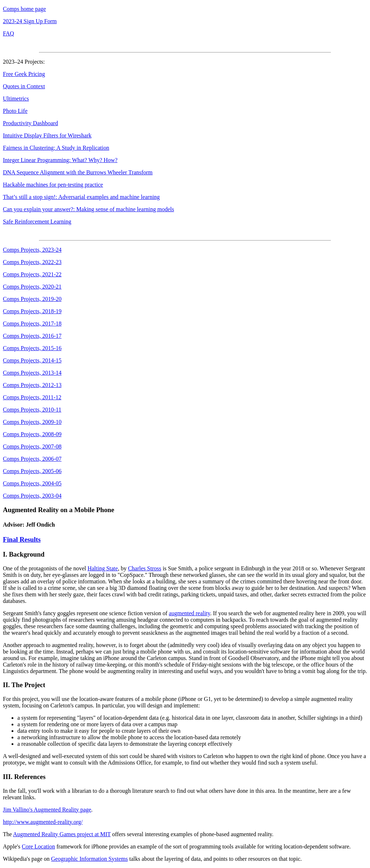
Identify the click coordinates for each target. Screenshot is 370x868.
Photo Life (15, 111)
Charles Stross (145, 568)
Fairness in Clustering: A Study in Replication (56, 148)
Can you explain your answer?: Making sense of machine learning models (89, 209)
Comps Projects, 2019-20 (32, 299)
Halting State (103, 568)
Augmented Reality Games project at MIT (62, 834)
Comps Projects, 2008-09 (32, 434)
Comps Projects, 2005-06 (32, 471)
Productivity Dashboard (30, 123)
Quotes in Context (24, 86)
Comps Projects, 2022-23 (32, 262)
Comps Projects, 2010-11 (32, 410)
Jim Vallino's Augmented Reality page (47, 810)
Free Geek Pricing (24, 74)
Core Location (38, 846)
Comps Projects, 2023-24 (32, 250)
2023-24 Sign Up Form (30, 21)
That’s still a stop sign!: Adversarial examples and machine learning (81, 197)
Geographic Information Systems (89, 859)
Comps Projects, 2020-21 (32, 287)
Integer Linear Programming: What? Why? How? (60, 160)
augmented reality (189, 613)
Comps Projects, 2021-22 (32, 274)
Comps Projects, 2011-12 (32, 397)
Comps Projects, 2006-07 (32, 459)
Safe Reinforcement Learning (37, 222)
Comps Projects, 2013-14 (32, 373)
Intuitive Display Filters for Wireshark (47, 135)
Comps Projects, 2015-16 (32, 348)
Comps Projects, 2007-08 (32, 446)
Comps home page (24, 9)
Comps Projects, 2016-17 (32, 336)
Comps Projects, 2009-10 (32, 422)
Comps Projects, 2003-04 (32, 496)
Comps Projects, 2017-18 (32, 324)
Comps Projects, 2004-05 (32, 483)
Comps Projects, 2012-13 (32, 385)
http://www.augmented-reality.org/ (43, 822)
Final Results (22, 539)
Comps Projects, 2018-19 (32, 311)
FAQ (8, 33)
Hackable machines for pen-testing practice (53, 185)
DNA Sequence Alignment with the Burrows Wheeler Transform (78, 172)
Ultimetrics (16, 99)
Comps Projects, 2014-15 (32, 360)
